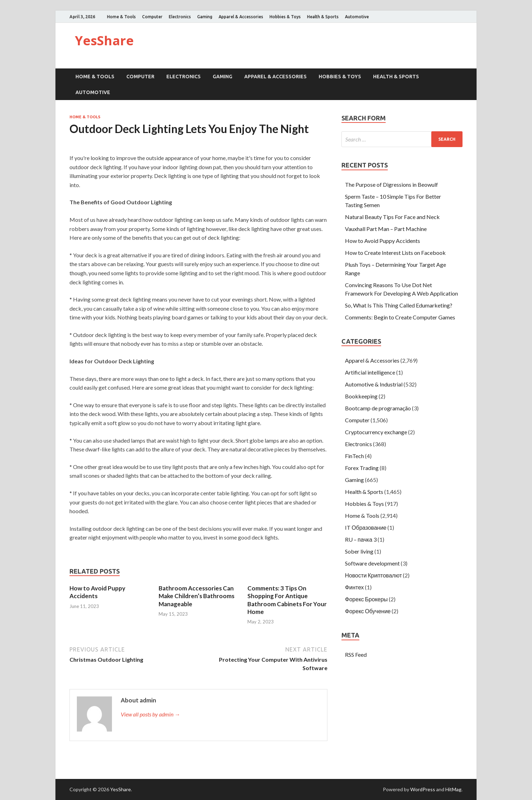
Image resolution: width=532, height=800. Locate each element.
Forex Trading (362, 468)
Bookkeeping (361, 396)
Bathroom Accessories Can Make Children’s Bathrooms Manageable (197, 596)
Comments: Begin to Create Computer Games (400, 317)
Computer (152, 17)
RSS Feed (356, 654)
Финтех (354, 587)
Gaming (205, 17)
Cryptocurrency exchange (376, 432)
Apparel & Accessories (241, 17)
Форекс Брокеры (366, 599)
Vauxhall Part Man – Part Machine (386, 229)
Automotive (357, 17)
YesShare (104, 41)
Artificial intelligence (370, 372)
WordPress (423, 789)
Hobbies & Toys (285, 17)
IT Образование (366, 527)
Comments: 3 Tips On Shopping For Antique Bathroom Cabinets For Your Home (287, 600)
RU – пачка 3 (361, 539)
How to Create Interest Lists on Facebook (395, 253)
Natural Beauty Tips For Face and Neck (392, 217)
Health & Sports (323, 17)
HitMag (453, 789)
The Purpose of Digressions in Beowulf (391, 184)
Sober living (359, 551)
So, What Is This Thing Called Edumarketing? (399, 305)
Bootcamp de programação (378, 408)
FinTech (354, 456)
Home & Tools (121, 17)
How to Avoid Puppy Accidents (97, 592)
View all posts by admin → (150, 714)
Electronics (180, 17)
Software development (372, 563)
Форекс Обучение (368, 611)
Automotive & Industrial (374, 384)
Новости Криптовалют (373, 575)
